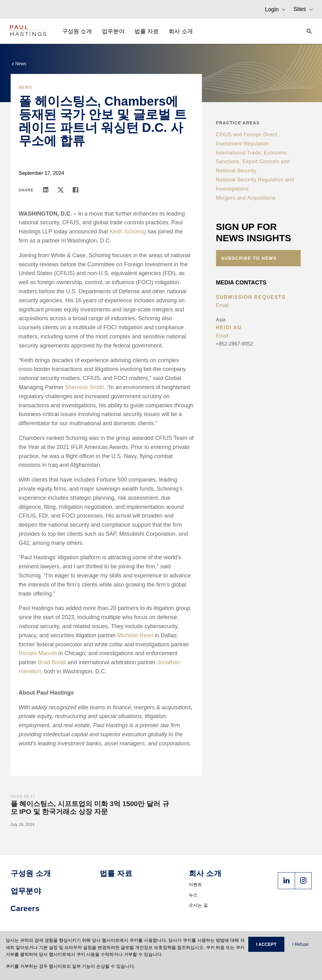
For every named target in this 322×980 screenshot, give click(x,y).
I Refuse (300, 944)
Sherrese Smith (85, 387)
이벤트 (195, 884)
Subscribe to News (249, 258)
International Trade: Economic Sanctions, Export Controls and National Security (253, 162)
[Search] (307, 31)
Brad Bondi (52, 662)
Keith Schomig (128, 232)
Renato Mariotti (38, 653)
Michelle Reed (135, 635)
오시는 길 (198, 905)
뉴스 (193, 895)
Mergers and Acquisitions (246, 198)
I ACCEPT (266, 944)
